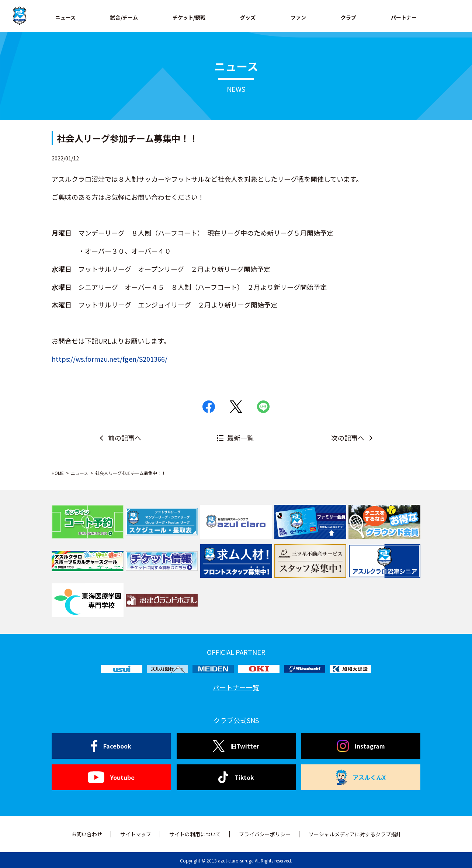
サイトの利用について (195, 834)
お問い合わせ (87, 834)
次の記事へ (348, 438)
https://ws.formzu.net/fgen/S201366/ (110, 359)
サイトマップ (136, 834)
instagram (361, 746)
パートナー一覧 (236, 687)
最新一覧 (240, 438)
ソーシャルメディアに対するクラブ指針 (355, 834)
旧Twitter (236, 746)
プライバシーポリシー (265, 834)
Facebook (111, 746)
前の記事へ (125, 438)
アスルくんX (361, 777)
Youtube (111, 777)
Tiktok (236, 777)
